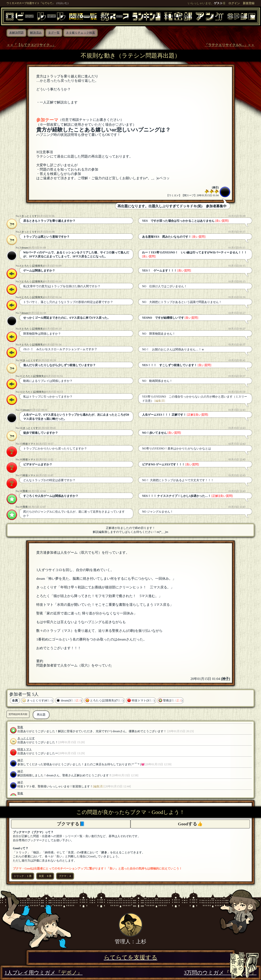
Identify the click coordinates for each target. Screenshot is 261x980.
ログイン (234, 3)
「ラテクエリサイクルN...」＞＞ (230, 45)
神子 (215, 187)
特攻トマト (29, 444)
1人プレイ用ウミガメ (43, 973)
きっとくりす (29, 216)
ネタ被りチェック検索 (80, 33)
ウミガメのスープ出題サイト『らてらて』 (31, 3)
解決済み (36, 33)
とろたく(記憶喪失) (33, 266)
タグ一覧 (54, 33)
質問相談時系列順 (18, 714)
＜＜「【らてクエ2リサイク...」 (31, 45)
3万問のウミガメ (220, 973)
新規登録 (249, 3)
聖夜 (25, 491)
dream (25, 248)
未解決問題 (16, 33)
